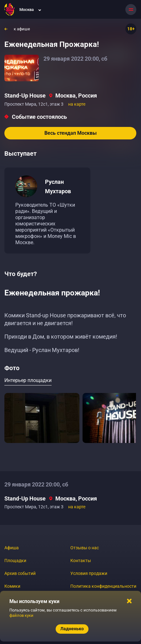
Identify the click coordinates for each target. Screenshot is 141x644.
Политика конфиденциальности (103, 586)
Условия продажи (89, 573)
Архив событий (20, 573)
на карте (77, 104)
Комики (12, 586)
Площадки (15, 561)
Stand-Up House (25, 96)
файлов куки (21, 615)
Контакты (81, 561)
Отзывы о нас (85, 548)
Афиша (12, 548)
